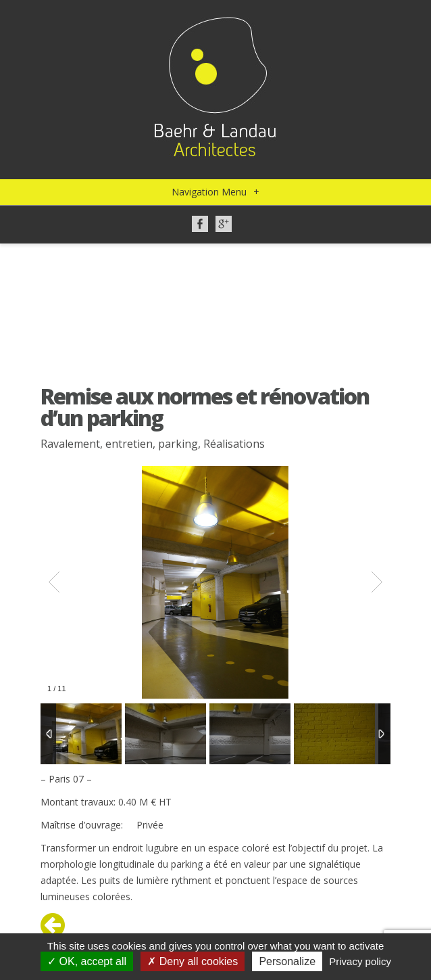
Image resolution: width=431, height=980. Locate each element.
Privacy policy (360, 961)
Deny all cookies (193, 961)
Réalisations (234, 444)
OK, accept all (87, 961)
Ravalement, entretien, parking (119, 444)
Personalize (287, 961)
